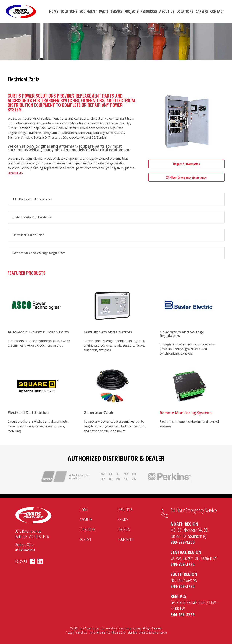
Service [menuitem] (116, 11)
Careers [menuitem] (202, 11)
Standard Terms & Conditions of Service (147, 632)
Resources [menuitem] (149, 11)
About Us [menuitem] (167, 11)
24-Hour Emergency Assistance (186, 177)
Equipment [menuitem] (88, 11)
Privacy (69, 632)
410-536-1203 (25, 550)
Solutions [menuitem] (69, 11)
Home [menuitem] (54, 11)
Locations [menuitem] (185, 11)
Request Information (187, 164)
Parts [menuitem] (104, 11)
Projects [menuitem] (131, 11)
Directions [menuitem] (88, 529)
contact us (15, 173)
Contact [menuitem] (217, 11)
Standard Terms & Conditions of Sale (107, 632)
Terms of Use (81, 632)
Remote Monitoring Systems (186, 413)
